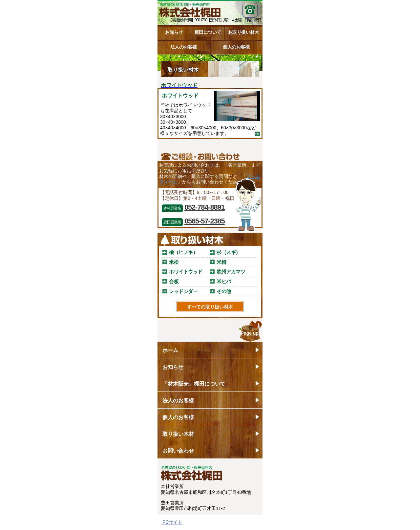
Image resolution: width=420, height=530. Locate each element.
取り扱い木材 (178, 434)
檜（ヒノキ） (183, 252)
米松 (174, 262)
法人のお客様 (184, 47)
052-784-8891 (205, 207)
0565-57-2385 (205, 221)
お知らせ (174, 32)
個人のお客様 (236, 47)
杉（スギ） (229, 252)
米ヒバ (224, 281)
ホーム (170, 350)
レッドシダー (183, 291)
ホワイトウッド (186, 272)
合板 (174, 281)
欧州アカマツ (231, 272)
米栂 (221, 262)
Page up (250, 333)
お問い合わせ (178, 451)
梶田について (208, 32)
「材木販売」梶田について (194, 384)
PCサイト (172, 522)
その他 (224, 291)
